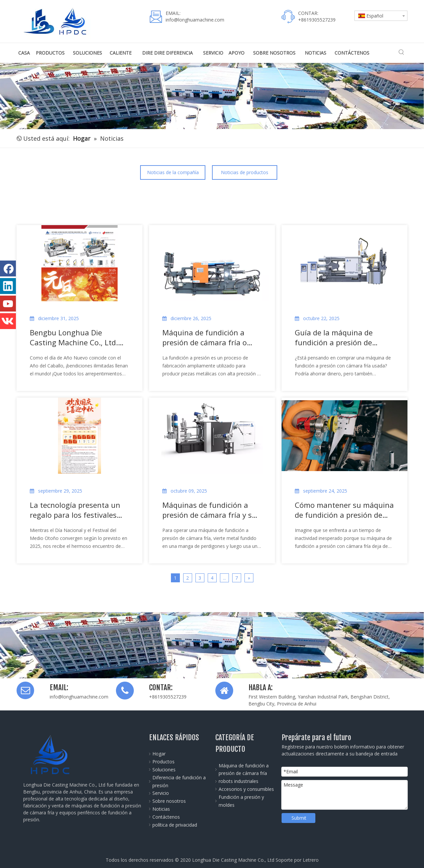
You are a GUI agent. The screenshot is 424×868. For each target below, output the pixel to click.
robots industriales (238, 781)
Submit (299, 818)
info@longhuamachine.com (195, 20)
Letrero (311, 860)
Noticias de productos (245, 172)
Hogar (159, 754)
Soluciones (164, 770)
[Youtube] (8, 304)
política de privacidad (175, 825)
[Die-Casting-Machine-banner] (212, 645)
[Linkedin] (8, 286)
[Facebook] (8, 268)
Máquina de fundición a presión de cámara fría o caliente (205, 337)
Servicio (161, 793)
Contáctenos (166, 817)
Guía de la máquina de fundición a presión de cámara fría (334, 337)
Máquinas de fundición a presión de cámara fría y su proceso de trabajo (209, 510)
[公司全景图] (212, 96)
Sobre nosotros (169, 801)
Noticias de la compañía (173, 172)
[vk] (8, 321)
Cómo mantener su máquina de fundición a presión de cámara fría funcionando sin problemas (344, 510)
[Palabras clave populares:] (401, 52)
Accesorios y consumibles (246, 789)
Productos (163, 762)
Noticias (161, 809)
